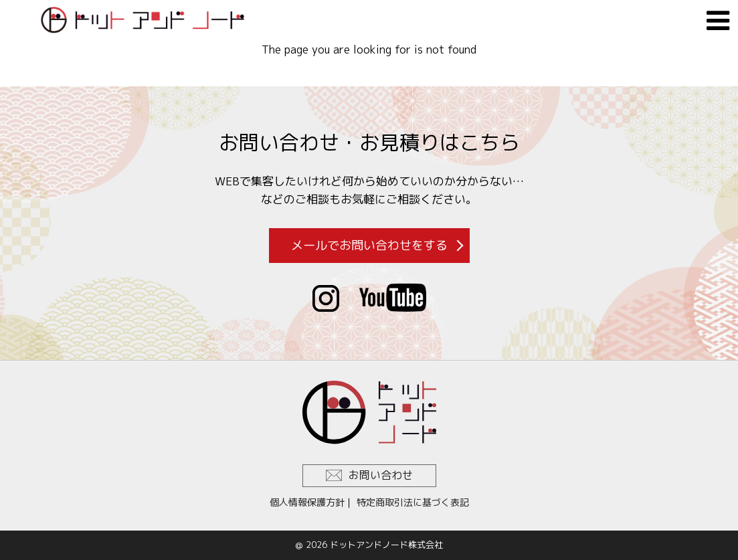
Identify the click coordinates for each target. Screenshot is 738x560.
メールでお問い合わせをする (369, 245)
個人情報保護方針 (307, 502)
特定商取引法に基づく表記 (413, 502)
